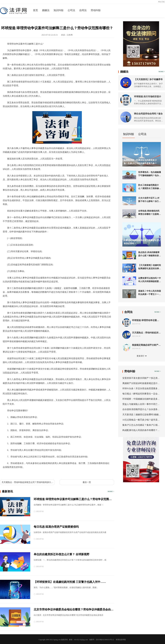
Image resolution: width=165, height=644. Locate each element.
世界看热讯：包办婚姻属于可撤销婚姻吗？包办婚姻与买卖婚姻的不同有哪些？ (150, 174)
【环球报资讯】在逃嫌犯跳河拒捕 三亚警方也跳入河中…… (70, 582)
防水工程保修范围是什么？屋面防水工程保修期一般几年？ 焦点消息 (150, 187)
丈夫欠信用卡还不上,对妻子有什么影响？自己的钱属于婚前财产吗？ (150, 200)
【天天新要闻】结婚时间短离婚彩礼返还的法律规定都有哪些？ (150, 267)
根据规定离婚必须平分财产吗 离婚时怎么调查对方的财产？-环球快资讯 (146, 345)
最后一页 (87, 482)
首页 (35, 10)
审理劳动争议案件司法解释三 (24, 474)
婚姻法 (46, 10)
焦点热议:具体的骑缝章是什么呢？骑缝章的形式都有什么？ (150, 254)
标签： (6, 474)
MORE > (111, 491)
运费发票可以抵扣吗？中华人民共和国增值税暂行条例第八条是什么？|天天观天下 (150, 280)
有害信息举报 (121, 640)
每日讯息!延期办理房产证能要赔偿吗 (56, 527)
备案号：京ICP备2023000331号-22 (102, 640)
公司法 (71, 10)
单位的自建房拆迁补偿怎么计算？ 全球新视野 (62, 554)
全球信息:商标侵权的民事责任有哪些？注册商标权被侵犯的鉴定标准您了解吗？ (150, 213)
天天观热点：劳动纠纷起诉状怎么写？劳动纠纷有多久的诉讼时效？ (27, 482)
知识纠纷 (59, 10)
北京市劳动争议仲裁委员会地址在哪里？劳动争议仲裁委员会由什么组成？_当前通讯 (74, 610)
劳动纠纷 (96, 10)
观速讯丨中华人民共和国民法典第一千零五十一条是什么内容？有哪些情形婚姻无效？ (150, 293)
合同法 (83, 10)
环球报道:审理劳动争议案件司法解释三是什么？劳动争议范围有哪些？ (73, 499)
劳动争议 (43, 474)
